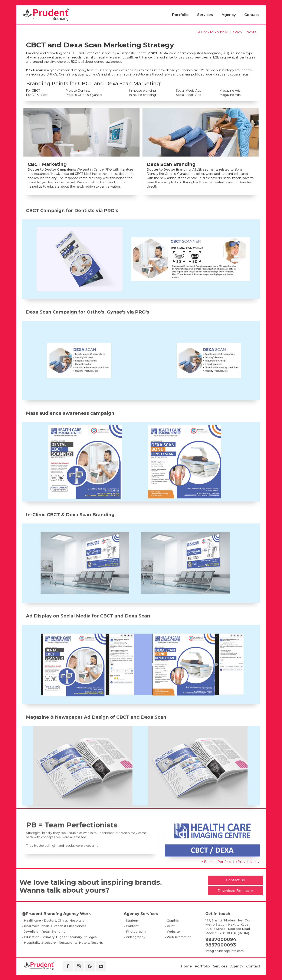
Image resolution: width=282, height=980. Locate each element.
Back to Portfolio (213, 32)
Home (186, 966)
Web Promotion (179, 952)
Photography (136, 947)
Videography (136, 952)
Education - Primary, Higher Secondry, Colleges (60, 952)
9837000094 (221, 955)
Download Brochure (251, 891)
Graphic (173, 936)
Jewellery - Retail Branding (45, 947)
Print (171, 941)
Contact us (251, 880)
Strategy (132, 936)
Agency (229, 15)
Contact (252, 15)
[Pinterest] (90, 966)
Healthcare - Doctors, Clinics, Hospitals (54, 936)
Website (173, 947)
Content (132, 941)
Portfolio (180, 15)
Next (251, 32)
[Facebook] (68, 966)
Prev (237, 32)
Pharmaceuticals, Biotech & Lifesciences (55, 941)
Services (205, 15)
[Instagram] (79, 966)
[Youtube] (101, 966)
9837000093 (221, 960)
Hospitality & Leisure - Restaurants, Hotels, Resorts (63, 958)
